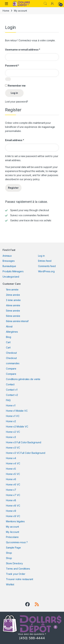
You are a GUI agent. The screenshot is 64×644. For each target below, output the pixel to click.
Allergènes (12, 332)
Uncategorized (11, 277)
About (9, 326)
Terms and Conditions (18, 569)
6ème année (13, 316)
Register (13, 188)
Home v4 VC (13, 463)
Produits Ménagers (13, 271)
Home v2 (11, 421)
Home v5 (11, 469)
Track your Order (16, 574)
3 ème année (13, 300)
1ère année (12, 290)
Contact (10, 384)
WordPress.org (46, 271)
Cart (8, 342)
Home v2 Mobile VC (17, 427)
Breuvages (9, 261)
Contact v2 (12, 395)
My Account (13, 532)
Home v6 (11, 479)
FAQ (8, 400)
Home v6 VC (13, 484)
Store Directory (14, 563)
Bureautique (9, 266)
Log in (14, 93)
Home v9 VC (13, 516)
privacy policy (32, 179)
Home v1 (11, 405)
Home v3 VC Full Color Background (26, 453)
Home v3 (11, 437)
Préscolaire (12, 537)
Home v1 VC (13, 416)
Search (45, 4)
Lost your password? (17, 102)
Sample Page (13, 548)
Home (6, 11)
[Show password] (8, 79)
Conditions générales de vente (23, 379)
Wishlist (10, 584)
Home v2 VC (13, 432)
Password (12, 66)
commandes (13, 363)
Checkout (11, 353)
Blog (8, 337)
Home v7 (11, 490)
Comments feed (47, 266)
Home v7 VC (13, 495)
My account (12, 527)
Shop (9, 553)
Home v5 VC (13, 474)
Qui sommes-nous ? (17, 542)
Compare (11, 369)
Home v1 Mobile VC (17, 411)
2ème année (13, 295)
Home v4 (11, 458)
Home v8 (11, 500)
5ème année (13, 311)
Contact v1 (12, 390)
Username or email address (23, 50)
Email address (15, 140)
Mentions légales (15, 521)
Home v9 (11, 511)
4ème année (13, 305)
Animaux (7, 256)
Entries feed (45, 261)
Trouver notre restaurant (20, 579)
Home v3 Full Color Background (24, 442)
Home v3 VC (13, 448)
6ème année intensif (17, 321)
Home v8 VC (13, 506)
